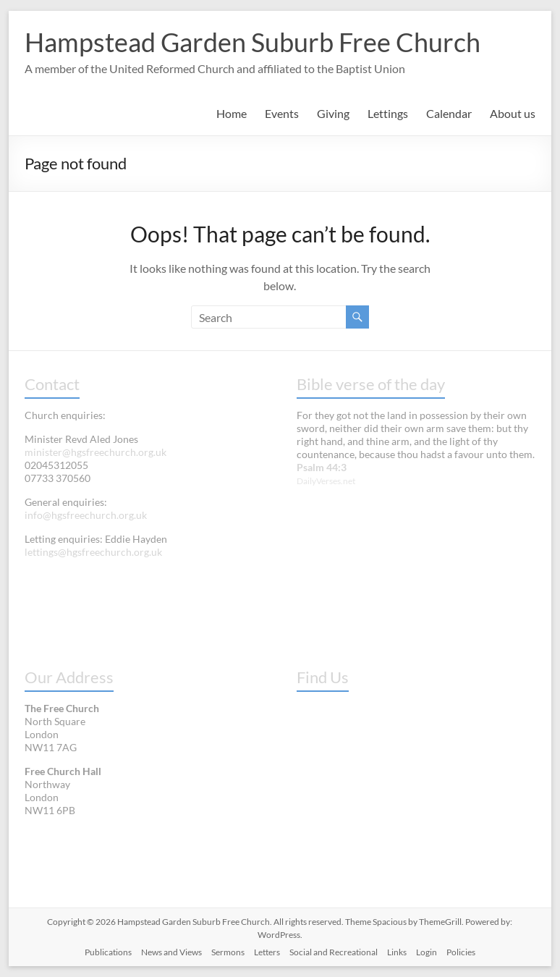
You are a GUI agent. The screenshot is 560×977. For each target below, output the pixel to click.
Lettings (388, 113)
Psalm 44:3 (322, 467)
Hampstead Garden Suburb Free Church (253, 42)
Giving (333, 113)
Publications (108, 952)
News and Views (171, 952)
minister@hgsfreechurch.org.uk (96, 452)
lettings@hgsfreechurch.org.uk (93, 552)
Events (282, 113)
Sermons (228, 952)
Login (427, 952)
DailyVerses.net (326, 481)
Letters (267, 952)
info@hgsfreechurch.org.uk (86, 515)
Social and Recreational (334, 952)
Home (232, 113)
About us (513, 113)
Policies (461, 952)
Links (397, 952)
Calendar (449, 113)
